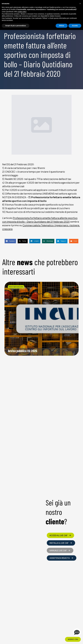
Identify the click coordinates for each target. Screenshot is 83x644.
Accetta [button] (75, 26)
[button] (80, 4)
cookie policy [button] (22, 12)
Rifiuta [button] (62, 26)
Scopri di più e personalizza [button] (16, 26)
